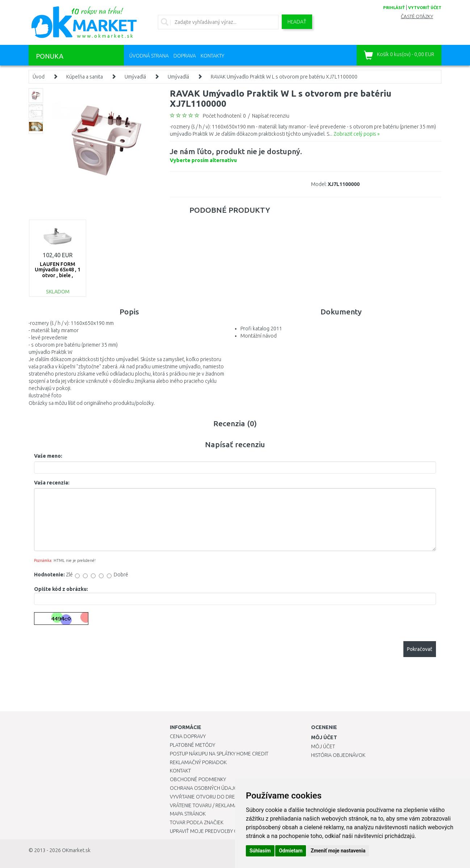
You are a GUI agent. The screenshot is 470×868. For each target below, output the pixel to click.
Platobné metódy (192, 745)
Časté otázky (417, 16)
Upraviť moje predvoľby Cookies (212, 831)
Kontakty (212, 56)
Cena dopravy (188, 736)
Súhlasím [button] (260, 851)
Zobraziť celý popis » (356, 134)
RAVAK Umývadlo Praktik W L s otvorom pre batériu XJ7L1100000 (284, 77)
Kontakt (180, 771)
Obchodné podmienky (198, 779)
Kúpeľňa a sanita (85, 77)
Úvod (39, 77)
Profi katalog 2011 (261, 329)
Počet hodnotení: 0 (224, 116)
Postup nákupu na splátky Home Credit (219, 754)
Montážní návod (259, 336)
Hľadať (297, 22)
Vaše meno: (48, 456)
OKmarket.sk (76, 850)
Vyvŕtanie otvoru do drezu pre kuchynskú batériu (234, 797)
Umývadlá (135, 77)
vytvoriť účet (425, 8)
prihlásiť (394, 8)
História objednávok (338, 755)
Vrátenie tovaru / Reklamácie (207, 805)
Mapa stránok (188, 814)
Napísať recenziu (271, 116)
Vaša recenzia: (52, 483)
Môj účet (323, 746)
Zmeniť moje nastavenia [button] (338, 851)
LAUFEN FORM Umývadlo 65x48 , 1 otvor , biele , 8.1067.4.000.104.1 (58, 272)
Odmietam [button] (291, 851)
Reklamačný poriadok (198, 762)
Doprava (185, 56)
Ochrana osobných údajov (205, 788)
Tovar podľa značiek (197, 822)
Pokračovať (420, 649)
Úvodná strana (149, 56)
